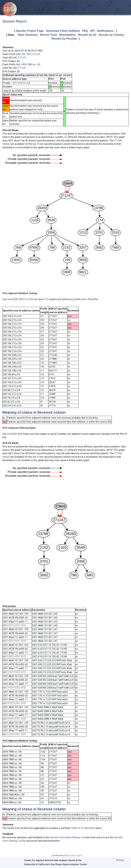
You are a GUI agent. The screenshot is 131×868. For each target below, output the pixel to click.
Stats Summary (28, 35)
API (92, 31)
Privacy (120, 860)
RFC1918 (17, 83)
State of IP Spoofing (83, 828)
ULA (28, 83)
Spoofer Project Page (30, 31)
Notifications (105, 31)
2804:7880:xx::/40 (31, 64)
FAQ (85, 31)
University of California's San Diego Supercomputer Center (56, 864)
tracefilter (12, 434)
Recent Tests (49, 35)
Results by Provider (64, 39)
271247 (22, 58)
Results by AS (87, 35)
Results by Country (111, 35)
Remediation (68, 35)
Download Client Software (63, 31)
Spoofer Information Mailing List (67, 837)
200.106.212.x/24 (31, 54)
